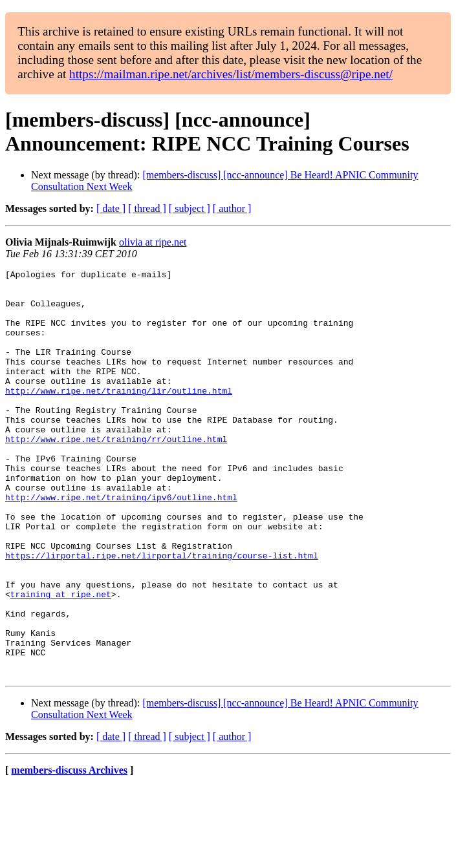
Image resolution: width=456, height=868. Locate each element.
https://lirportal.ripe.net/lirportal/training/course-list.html (162, 613)
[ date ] (111, 208)
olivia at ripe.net (153, 242)
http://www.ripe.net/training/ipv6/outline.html (121, 544)
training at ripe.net (61, 660)
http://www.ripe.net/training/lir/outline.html (119, 416)
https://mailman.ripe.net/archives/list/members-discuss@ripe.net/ (231, 74)
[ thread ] (147, 208)
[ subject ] (190, 208)
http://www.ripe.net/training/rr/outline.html (116, 474)
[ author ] (232, 208)
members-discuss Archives (69, 852)
